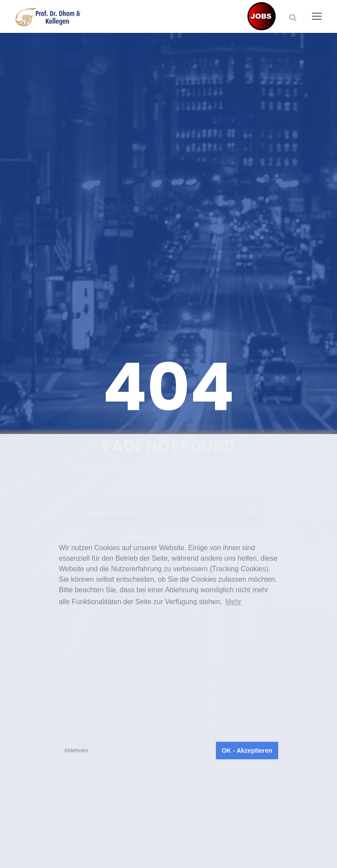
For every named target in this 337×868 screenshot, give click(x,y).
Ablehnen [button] (76, 750)
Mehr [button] (233, 602)
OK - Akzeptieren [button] (247, 751)
